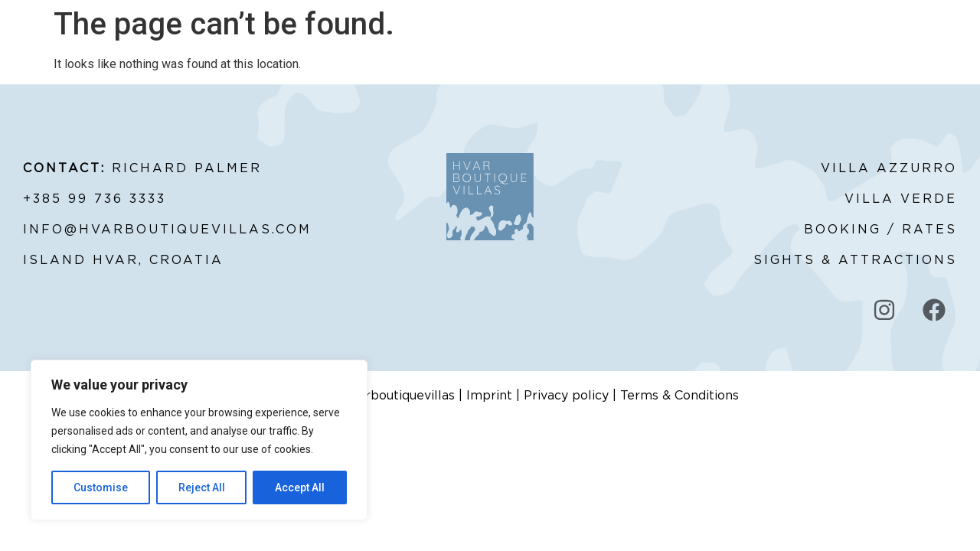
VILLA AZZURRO (889, 168)
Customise (101, 487)
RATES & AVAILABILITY (348, 54)
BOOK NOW (755, 54)
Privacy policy (566, 396)
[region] (199, 440)
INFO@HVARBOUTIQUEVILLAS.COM (167, 230)
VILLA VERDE (901, 199)
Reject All (202, 487)
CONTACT (834, 54)
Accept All (300, 487)
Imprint (489, 396)
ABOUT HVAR (669, 54)
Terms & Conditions (679, 396)
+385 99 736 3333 (95, 199)
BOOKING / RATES (880, 230)
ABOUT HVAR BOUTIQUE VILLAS (195, 54)
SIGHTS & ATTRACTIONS (855, 260)
